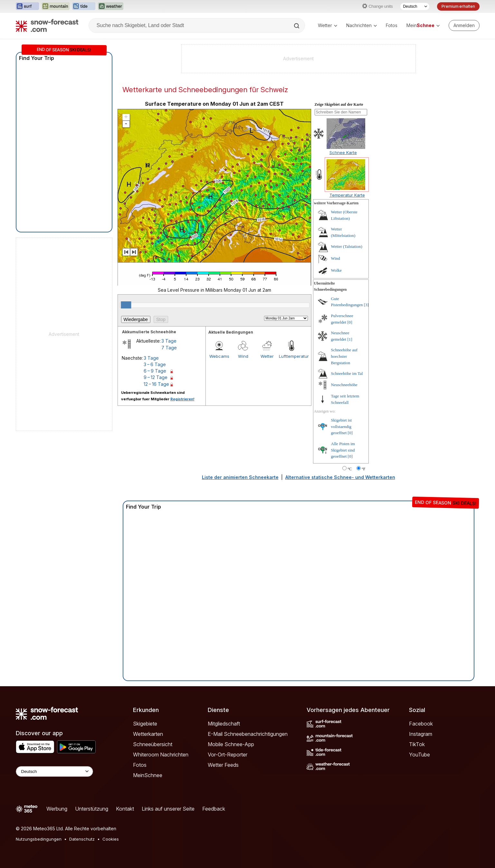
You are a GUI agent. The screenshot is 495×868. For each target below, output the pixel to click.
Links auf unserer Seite (168, 809)
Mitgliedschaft (224, 724)
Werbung (57, 809)
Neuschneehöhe (344, 385)
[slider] (126, 305)
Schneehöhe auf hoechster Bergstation (344, 356)
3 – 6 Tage (155, 364)
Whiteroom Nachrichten (161, 755)
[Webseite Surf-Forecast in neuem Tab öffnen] (27, 6)
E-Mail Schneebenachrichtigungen (248, 734)
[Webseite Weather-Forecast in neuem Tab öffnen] (111, 6)
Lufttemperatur (291, 356)
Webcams (219, 356)
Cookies (111, 839)
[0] (350, 322)
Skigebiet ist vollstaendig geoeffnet (342, 426)
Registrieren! (182, 399)
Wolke (337, 270)
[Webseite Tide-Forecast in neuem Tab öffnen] (84, 6)
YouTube (419, 755)
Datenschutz (82, 839)
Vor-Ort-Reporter (228, 755)
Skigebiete (145, 724)
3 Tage (169, 341)
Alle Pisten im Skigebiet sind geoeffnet (343, 450)
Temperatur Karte (347, 195)
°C (350, 469)
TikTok (417, 744)
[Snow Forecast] (47, 25)
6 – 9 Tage (155, 371)
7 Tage (169, 348)
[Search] (297, 26)
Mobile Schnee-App (231, 744)
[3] (366, 305)
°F (363, 469)
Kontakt (125, 809)
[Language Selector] (54, 771)
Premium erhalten (458, 6)
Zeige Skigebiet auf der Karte (339, 104)
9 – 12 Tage (156, 377)
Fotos (392, 25)
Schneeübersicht (153, 744)
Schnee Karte (343, 152)
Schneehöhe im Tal (347, 373)
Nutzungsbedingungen (39, 839)
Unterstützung (92, 809)
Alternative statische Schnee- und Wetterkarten (340, 477)
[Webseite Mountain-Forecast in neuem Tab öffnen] (56, 6)
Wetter (328, 25)
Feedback (214, 809)
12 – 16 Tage (156, 384)
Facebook (421, 724)
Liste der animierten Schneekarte (240, 477)
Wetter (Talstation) (347, 246)
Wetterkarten (148, 734)
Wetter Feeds (223, 765)
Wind (243, 356)
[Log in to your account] (464, 25)
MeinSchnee (148, 775)
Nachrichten (362, 25)
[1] (350, 339)
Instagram (421, 734)
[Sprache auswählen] (415, 6)
